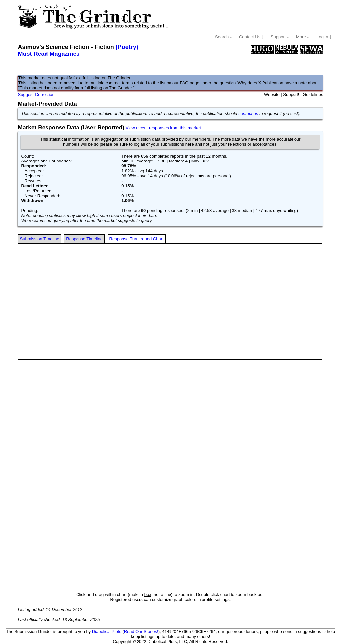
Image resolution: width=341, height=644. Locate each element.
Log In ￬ (324, 37)
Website (272, 95)
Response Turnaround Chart (137, 239)
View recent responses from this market (163, 128)
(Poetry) (127, 47)
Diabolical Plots (107, 632)
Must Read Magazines (49, 54)
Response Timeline (84, 239)
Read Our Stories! (141, 632)
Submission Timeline (40, 239)
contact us (248, 113)
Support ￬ (280, 37)
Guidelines (313, 95)
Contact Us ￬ (251, 37)
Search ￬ (224, 37)
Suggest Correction (36, 95)
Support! (291, 95)
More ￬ (303, 37)
